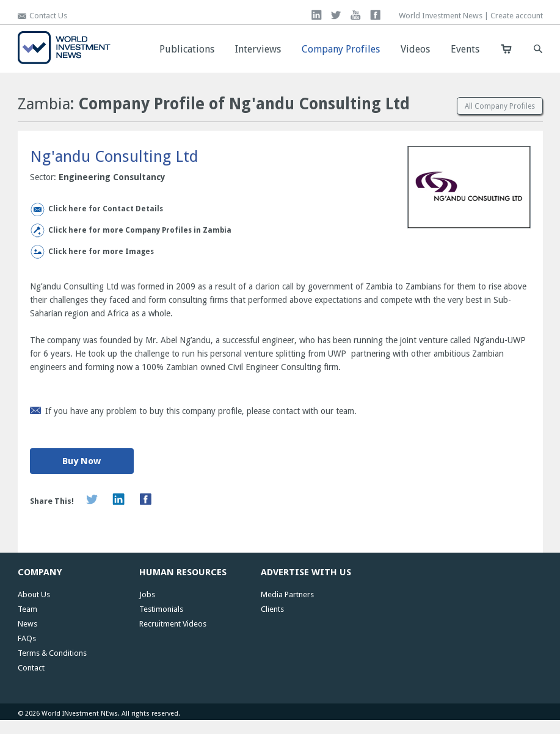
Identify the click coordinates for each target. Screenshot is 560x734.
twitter (336, 15)
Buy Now (82, 461)
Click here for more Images (101, 252)
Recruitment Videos (173, 624)
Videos (415, 49)
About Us (34, 594)
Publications (187, 49)
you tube (356, 15)
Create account (517, 16)
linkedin (317, 15)
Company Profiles (341, 49)
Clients (272, 609)
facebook (375, 15)
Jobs (147, 594)
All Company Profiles (500, 106)
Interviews (258, 49)
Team (27, 609)
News (27, 624)
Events (465, 49)
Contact (31, 668)
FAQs (27, 638)
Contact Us (48, 16)
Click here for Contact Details (106, 209)
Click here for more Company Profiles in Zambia (140, 230)
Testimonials (161, 609)
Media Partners (287, 594)
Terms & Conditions (52, 653)
